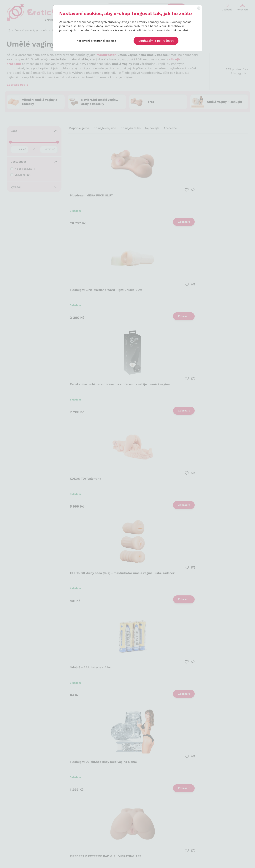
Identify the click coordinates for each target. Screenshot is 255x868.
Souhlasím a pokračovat (156, 41)
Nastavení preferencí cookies (96, 41)
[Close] (199, 8)
